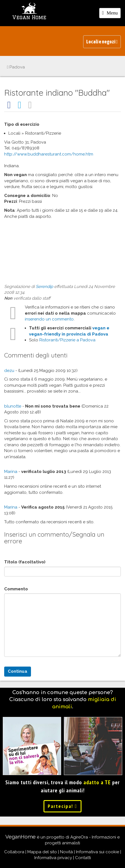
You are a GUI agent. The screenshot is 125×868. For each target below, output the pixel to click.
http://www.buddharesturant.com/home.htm (49, 154)
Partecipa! (62, 806)
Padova (16, 67)
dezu (9, 371)
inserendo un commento (49, 319)
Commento (16, 589)
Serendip (44, 287)
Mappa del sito (42, 852)
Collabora (14, 852)
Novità (66, 852)
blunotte (13, 406)
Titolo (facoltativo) (25, 562)
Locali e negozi (102, 42)
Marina (11, 472)
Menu (111, 14)
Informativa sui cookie (98, 852)
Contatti (83, 858)
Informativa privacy (53, 858)
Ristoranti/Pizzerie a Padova (67, 340)
